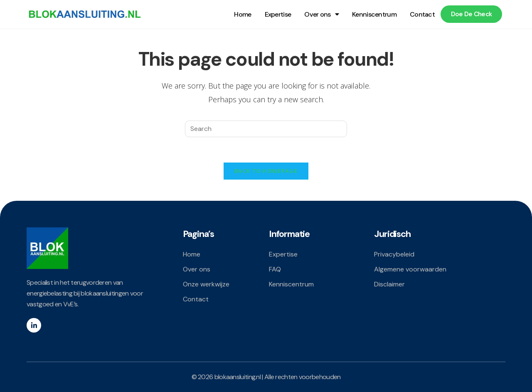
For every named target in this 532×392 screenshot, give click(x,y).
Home (243, 14)
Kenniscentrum (374, 14)
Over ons (321, 14)
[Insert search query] (266, 129)
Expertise (278, 14)
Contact (422, 14)
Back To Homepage (266, 171)
